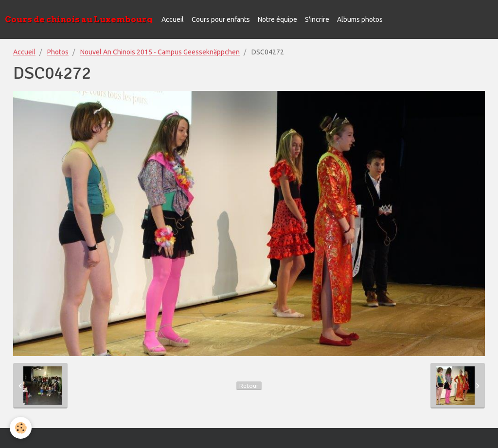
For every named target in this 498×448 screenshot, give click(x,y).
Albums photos (360, 19)
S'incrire (317, 19)
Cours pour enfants (221, 19)
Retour (249, 386)
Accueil (173, 19)
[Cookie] (21, 428)
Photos (58, 52)
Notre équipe (277, 19)
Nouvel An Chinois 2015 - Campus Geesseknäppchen (160, 52)
